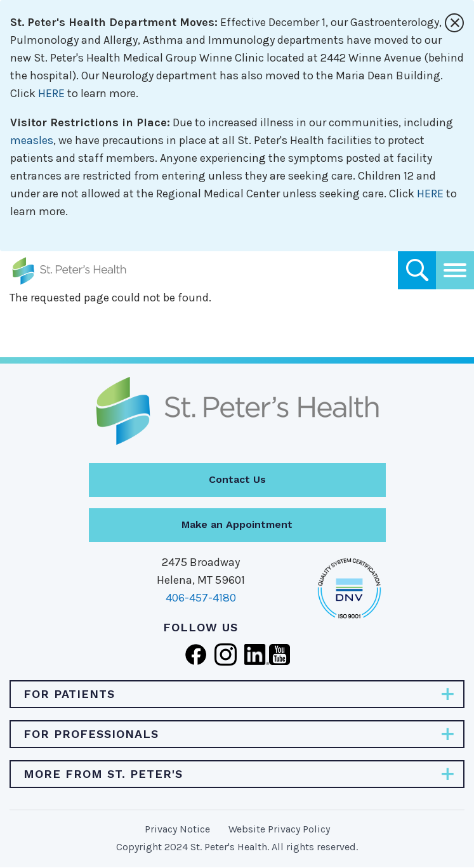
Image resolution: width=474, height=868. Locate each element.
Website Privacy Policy (279, 829)
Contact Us (237, 479)
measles (32, 140)
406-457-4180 (201, 598)
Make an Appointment (237, 524)
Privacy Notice (177, 829)
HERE (51, 93)
